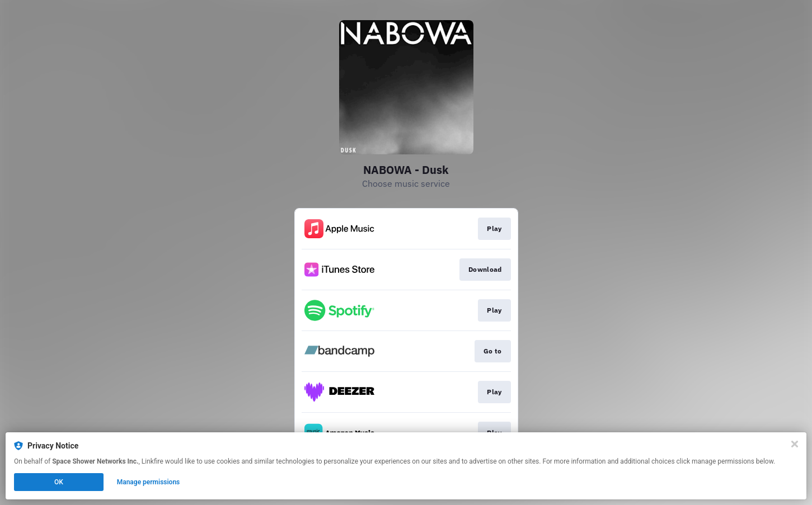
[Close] (795, 444)
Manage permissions (149, 482)
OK (59, 482)
